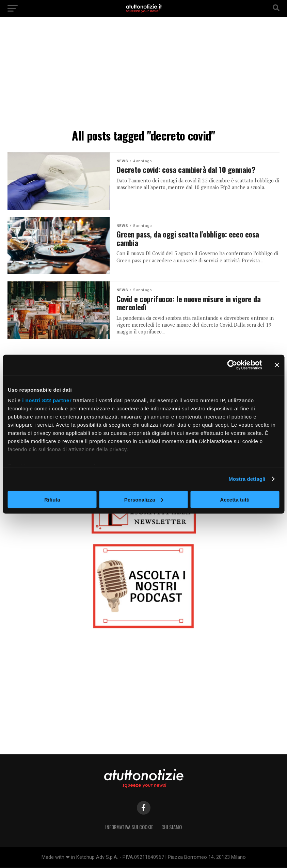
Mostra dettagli (247, 479)
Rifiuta (52, 499)
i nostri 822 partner (47, 400)
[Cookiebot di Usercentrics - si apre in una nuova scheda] (232, 365)
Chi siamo (172, 827)
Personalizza (144, 499)
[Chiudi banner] (277, 365)
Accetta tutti (235, 499)
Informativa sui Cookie (129, 827)
